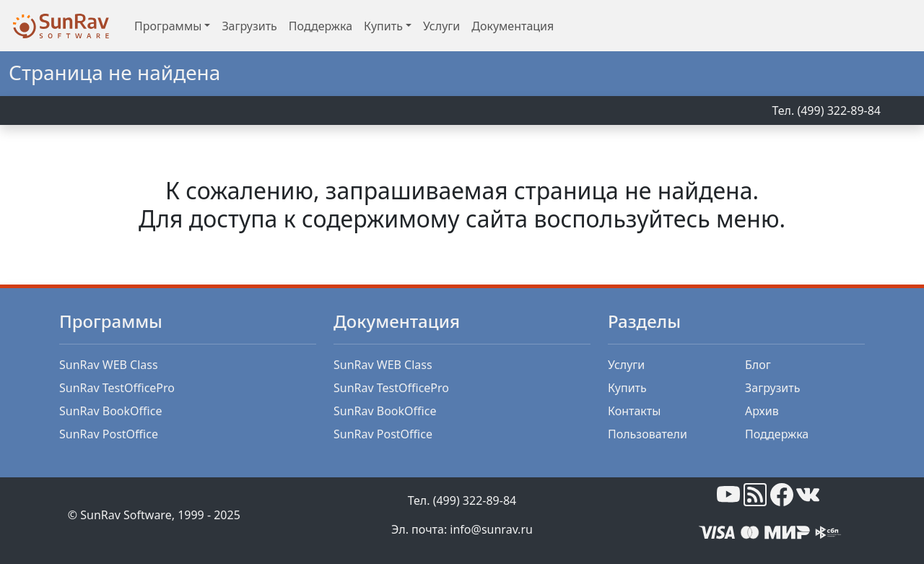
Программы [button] (168, 26)
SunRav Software (126, 515)
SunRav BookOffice (110, 411)
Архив (762, 411)
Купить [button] (383, 26)
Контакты (634, 411)
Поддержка (321, 26)
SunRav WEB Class (109, 365)
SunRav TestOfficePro (117, 388)
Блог (758, 365)
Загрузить (249, 26)
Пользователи (648, 434)
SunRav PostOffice (109, 434)
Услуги (441, 26)
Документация (513, 26)
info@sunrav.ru (491, 529)
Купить (627, 388)
